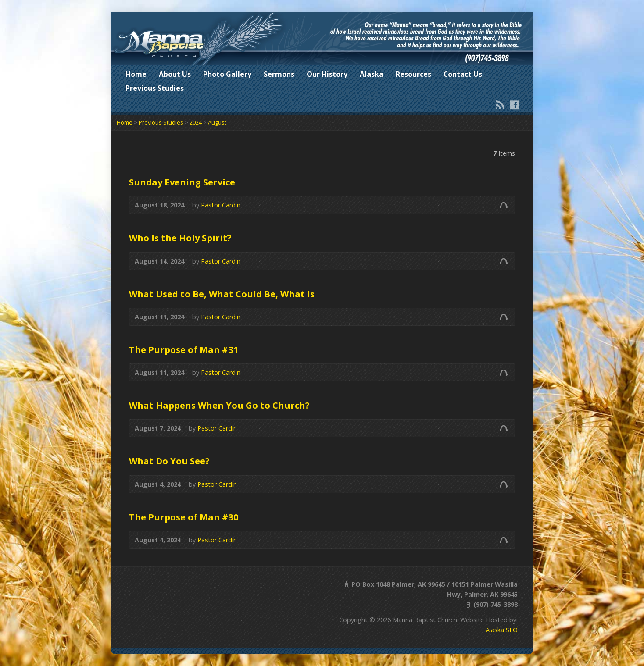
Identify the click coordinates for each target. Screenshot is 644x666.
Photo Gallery (227, 74)
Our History (327, 74)
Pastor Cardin (221, 205)
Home (136, 74)
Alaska (372, 74)
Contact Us (463, 74)
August (217, 122)
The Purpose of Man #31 (184, 349)
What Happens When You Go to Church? (219, 405)
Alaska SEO (502, 630)
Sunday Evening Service (182, 182)
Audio (503, 205)
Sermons (279, 74)
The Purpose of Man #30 (184, 517)
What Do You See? (169, 461)
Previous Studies (155, 88)
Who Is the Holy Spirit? (180, 238)
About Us (175, 74)
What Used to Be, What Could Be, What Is (222, 294)
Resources (413, 74)
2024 (196, 122)
